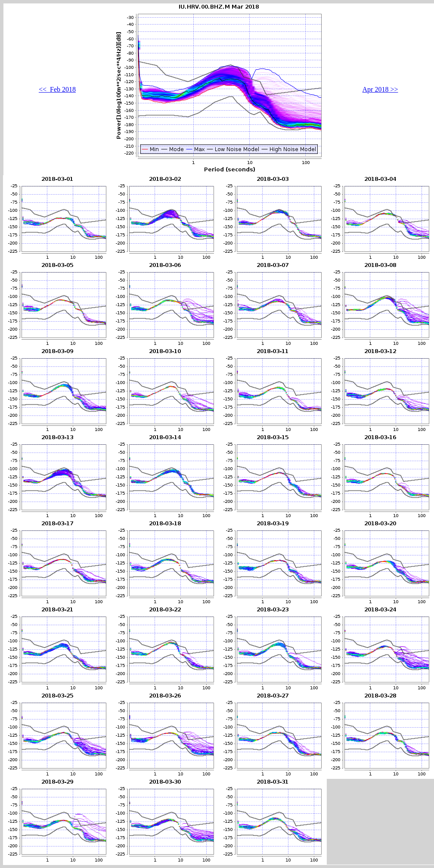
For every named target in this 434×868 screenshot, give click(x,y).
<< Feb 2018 (57, 89)
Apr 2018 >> (380, 89)
